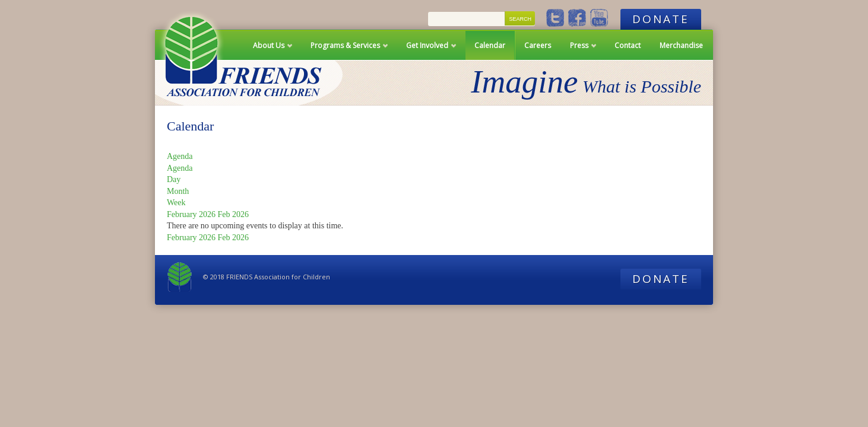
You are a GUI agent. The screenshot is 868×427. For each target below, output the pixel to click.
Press (579, 50)
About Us (269, 50)
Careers (538, 45)
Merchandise (681, 45)
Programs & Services (345, 50)
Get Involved (427, 50)
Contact (628, 45)
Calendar (490, 45)
